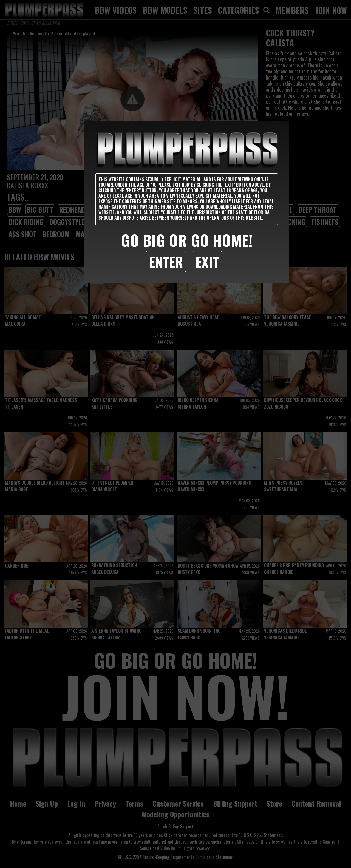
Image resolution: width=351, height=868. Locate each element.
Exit (207, 262)
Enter (166, 262)
